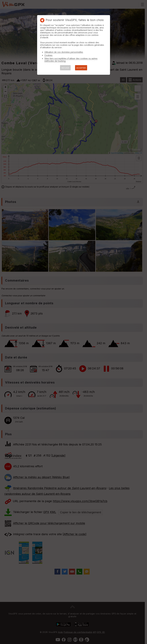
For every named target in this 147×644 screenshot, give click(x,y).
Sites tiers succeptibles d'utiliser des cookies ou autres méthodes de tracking (71, 60)
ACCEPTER (81, 68)
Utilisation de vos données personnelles (64, 52)
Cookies (48, 55)
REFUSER (65, 68)
